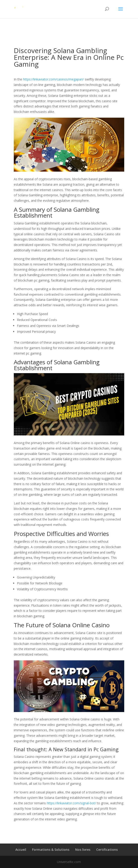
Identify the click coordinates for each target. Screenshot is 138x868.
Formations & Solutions (51, 850)
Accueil (21, 850)
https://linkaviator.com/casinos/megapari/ (53, 79)
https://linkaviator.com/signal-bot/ (71, 803)
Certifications (107, 850)
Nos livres (83, 850)
